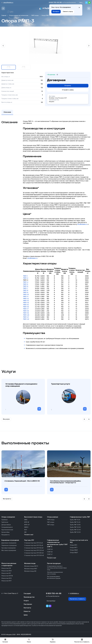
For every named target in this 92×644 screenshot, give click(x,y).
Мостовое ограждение (9, 550)
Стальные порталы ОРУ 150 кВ (34, 548)
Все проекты (7, 499)
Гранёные (4, 520)
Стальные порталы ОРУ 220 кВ (34, 550)
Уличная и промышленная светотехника (55, 573)
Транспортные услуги (60, 384)
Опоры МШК (74, 550)
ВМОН (26, 527)
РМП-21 (26, 317)
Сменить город (68, 12)
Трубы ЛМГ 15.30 (75, 520)
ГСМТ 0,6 (50, 552)
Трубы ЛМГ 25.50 (75, 532)
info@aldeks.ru (82, 224)
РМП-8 (26, 291)
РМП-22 (26, 319)
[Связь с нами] (89, 8)
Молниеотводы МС (30, 571)
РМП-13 (26, 301)
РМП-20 (26, 315)
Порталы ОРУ (29, 540)
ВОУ (26, 530)
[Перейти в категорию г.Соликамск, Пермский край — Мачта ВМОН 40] (6, 490)
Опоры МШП (74, 553)
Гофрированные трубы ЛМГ (80, 517)
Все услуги (6, 419)
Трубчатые (5, 522)
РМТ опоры (51, 525)
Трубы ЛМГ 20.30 (75, 525)
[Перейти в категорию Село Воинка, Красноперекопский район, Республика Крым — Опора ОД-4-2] (52, 490)
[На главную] (46, 8)
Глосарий (27, 594)
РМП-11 (26, 297)
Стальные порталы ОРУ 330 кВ (34, 553)
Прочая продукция (54, 564)
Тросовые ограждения (8, 548)
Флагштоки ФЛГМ (7, 576)
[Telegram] (86, 3)
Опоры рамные (53, 517)
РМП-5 (26, 284)
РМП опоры (35, 16)
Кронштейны (5, 532)
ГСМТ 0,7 (50, 554)
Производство (29, 597)
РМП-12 (26, 299)
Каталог (5, 641)
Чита (81, 3)
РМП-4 (26, 282)
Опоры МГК (74, 545)
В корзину (68, 86)
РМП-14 (26, 303)
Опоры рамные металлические (19, 16)
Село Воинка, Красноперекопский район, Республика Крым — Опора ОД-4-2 (65, 482)
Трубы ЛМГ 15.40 (75, 522)
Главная (4, 16)
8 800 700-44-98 (55, 3)
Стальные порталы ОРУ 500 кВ (34, 555)
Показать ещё (29, 535)
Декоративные (6, 525)
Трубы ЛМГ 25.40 (75, 530)
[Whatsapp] (89, 3)
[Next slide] (89, 46)
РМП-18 (26, 311)
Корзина (53, 641)
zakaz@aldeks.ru (8, 3)
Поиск (29, 641)
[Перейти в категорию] (39, 409)
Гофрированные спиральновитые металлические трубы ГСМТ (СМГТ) (57, 544)
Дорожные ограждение (9, 543)
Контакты (27, 608)
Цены (26, 615)
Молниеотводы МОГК (31, 566)
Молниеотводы (30, 564)
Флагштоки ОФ (6, 568)
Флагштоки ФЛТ (6, 581)
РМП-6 (26, 286)
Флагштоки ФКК (7, 571)
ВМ (25, 532)
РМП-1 (25, 276)
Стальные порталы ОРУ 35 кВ (33, 543)
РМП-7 (26, 288)
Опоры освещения (8, 517)
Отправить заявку (68, 90)
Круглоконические (7, 530)
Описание (7, 112)
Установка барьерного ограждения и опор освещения (21, 385)
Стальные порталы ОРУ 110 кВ (34, 545)
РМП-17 (26, 309)
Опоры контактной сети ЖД (79, 541)
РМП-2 (26, 278)
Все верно (56, 12)
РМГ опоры (51, 522)
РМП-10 (26, 295)
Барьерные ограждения (10, 540)
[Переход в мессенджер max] (50, 606)
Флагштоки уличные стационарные (9, 565)
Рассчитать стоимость (77, 599)
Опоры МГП (74, 548)
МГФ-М (27, 522)
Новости (27, 611)
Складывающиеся (7, 527)
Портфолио (28, 604)
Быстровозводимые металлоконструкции (54, 577)
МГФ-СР (27, 525)
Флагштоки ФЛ (6, 573)
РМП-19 (26, 313)
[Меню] (3, 8)
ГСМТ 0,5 (50, 549)
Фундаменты (6, 535)
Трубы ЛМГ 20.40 (75, 527)
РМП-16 (26, 307)
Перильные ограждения (9, 545)
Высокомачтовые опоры (33, 517)
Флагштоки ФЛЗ (7, 578)
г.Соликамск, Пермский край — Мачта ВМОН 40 (22, 481)
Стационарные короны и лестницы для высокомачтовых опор (57, 568)
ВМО (26, 520)
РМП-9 (26, 293)
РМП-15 (26, 305)
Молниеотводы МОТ (31, 569)
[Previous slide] (3, 46)
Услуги (26, 601)
